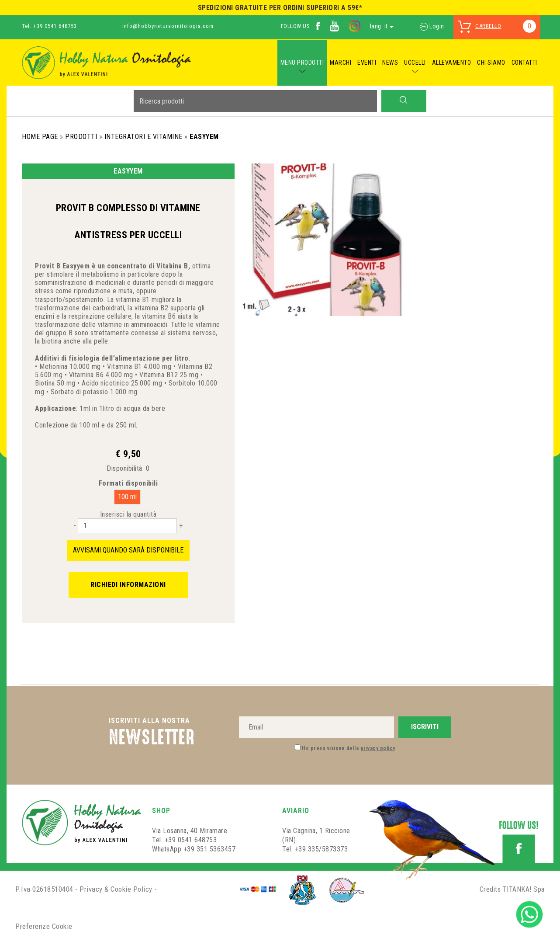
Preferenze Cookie (44, 926)
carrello (488, 26)
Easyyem (204, 137)
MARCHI (340, 63)
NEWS (390, 63)
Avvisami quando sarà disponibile (128, 550)
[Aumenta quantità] (181, 526)
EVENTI (367, 63)
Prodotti (81, 137)
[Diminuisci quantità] (75, 526)
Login (432, 26)
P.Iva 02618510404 (44, 889)
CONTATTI (524, 63)
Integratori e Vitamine (143, 137)
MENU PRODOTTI (302, 63)
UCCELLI (415, 63)
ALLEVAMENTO (452, 63)
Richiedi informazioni (128, 585)
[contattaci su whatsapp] (529, 914)
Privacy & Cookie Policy (116, 889)
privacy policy (378, 748)
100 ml (127, 497)
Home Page (40, 137)
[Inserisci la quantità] (127, 526)
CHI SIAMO (491, 63)
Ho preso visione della (349, 748)
